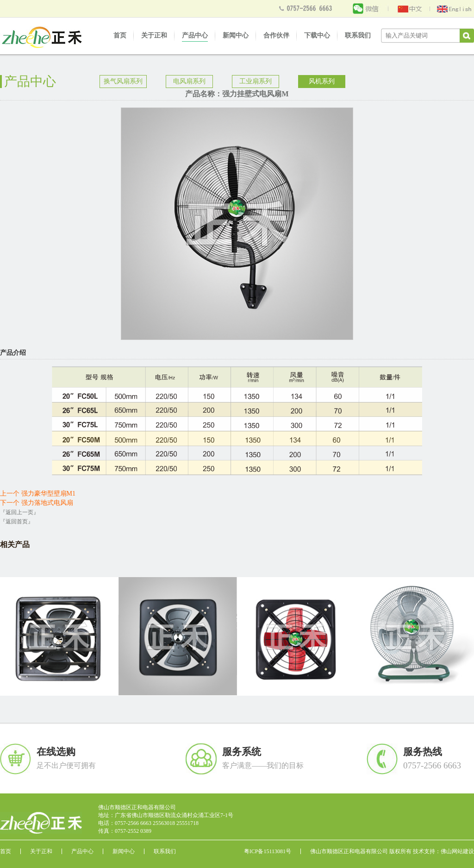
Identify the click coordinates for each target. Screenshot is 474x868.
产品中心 (195, 35)
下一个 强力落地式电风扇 (37, 503)
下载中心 (317, 35)
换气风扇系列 (123, 81)
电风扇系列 (189, 81)
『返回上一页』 (19, 512)
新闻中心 (236, 35)
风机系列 (322, 81)
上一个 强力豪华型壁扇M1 (38, 494)
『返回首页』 (17, 522)
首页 (120, 35)
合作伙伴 (276, 35)
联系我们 (358, 35)
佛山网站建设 (457, 851)
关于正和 (154, 35)
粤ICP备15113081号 (268, 851)
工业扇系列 (256, 81)
